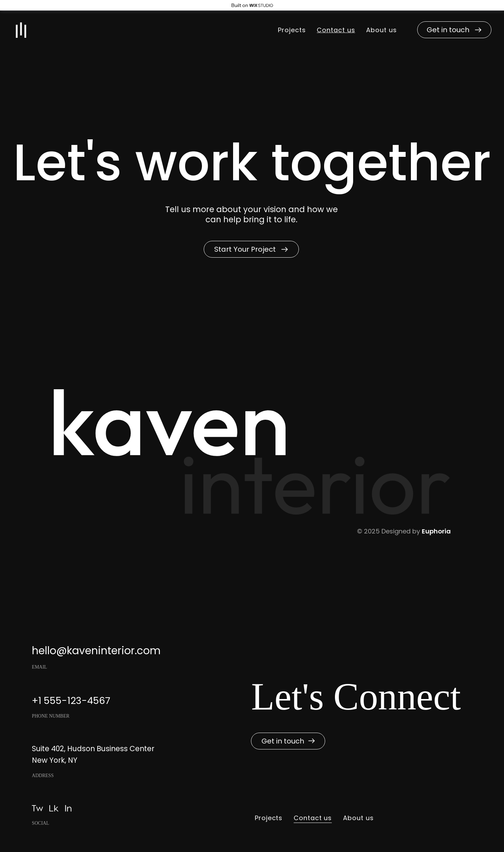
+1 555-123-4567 (71, 701)
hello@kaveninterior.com (96, 651)
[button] (454, 30)
